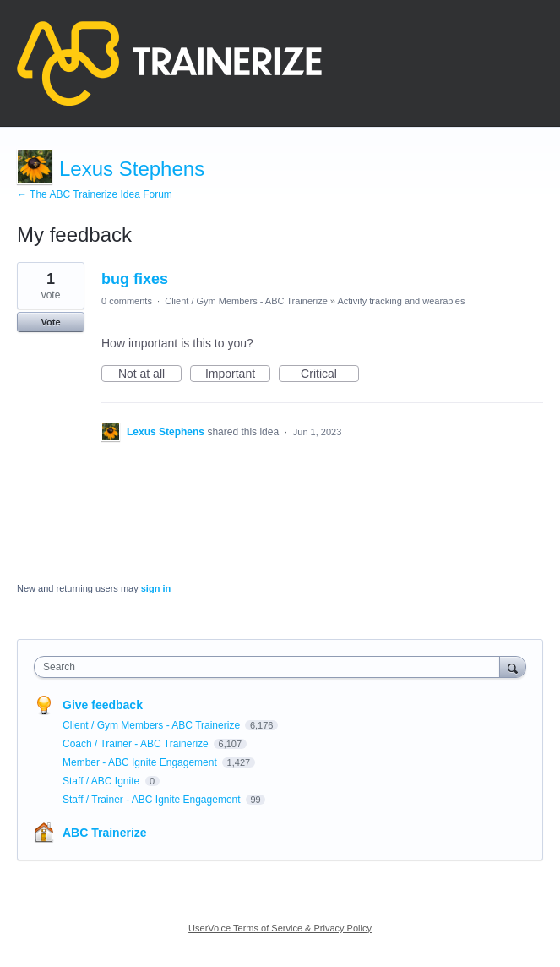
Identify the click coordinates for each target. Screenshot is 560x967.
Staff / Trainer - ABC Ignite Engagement (153, 800)
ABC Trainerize (105, 833)
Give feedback (103, 705)
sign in (156, 588)
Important (238, 374)
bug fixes (135, 279)
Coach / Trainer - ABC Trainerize (137, 744)
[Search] (513, 667)
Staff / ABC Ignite (103, 781)
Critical (330, 374)
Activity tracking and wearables (401, 301)
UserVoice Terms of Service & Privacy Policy (280, 928)
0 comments (127, 301)
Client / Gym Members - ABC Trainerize (246, 301)
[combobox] (271, 667)
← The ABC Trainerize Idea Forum (95, 194)
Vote (50, 322)
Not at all (150, 374)
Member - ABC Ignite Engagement (141, 762)
